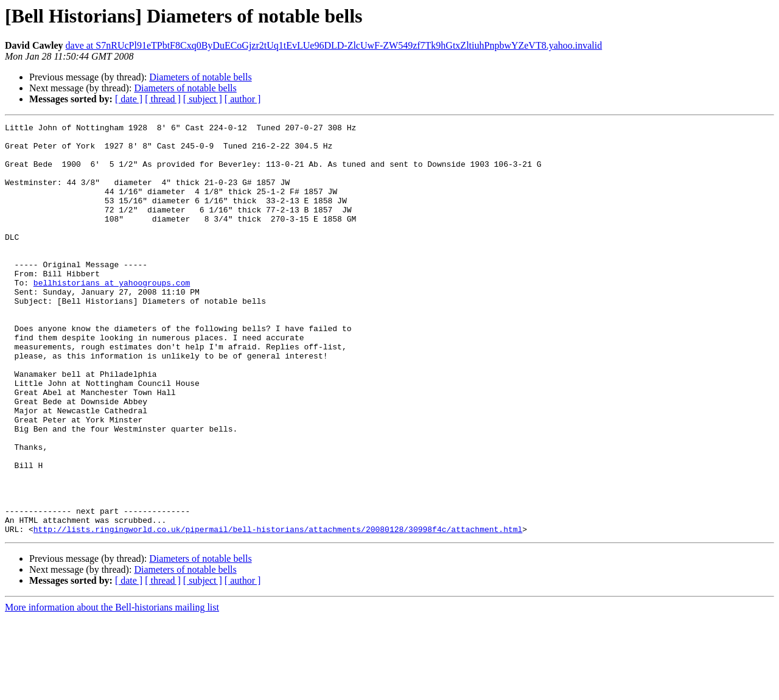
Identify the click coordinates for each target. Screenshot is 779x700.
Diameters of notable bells (200, 77)
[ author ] (243, 99)
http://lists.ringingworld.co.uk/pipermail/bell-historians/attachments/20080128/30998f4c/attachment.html (278, 611)
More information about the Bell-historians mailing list (112, 689)
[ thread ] (163, 99)
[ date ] (129, 99)
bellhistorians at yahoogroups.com (112, 315)
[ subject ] (203, 99)
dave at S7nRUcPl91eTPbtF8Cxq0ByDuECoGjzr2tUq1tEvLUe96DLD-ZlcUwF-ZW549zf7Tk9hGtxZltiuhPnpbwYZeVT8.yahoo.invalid (334, 45)
